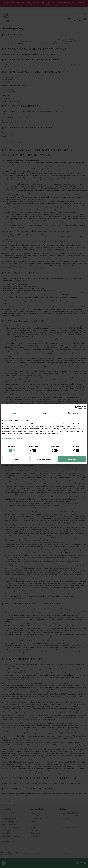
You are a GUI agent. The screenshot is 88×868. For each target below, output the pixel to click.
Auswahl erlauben (44, 459)
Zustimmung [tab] (15, 413)
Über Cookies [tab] (73, 413)
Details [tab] (44, 413)
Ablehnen (16, 459)
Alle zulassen (72, 459)
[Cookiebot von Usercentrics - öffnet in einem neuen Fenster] (77, 407)
